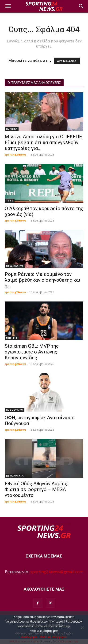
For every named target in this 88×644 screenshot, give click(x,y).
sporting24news (15, 154)
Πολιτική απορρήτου (53, 637)
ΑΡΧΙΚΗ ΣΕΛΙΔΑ (67, 61)
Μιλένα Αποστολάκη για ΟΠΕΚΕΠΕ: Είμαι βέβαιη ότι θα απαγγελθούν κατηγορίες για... (44, 142)
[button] (8, 6)
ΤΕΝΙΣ (10, 201)
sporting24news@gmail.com (57, 572)
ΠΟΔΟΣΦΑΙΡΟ (15, 410)
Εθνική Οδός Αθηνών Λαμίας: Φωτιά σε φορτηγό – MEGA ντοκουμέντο (36, 489)
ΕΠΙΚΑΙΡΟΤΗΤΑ (15, 266)
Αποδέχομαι (29, 637)
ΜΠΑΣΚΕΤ (12, 338)
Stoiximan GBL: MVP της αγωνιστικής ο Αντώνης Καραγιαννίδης (32, 352)
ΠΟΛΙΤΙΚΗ (12, 129)
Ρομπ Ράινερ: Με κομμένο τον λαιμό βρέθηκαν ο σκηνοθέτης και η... (43, 280)
